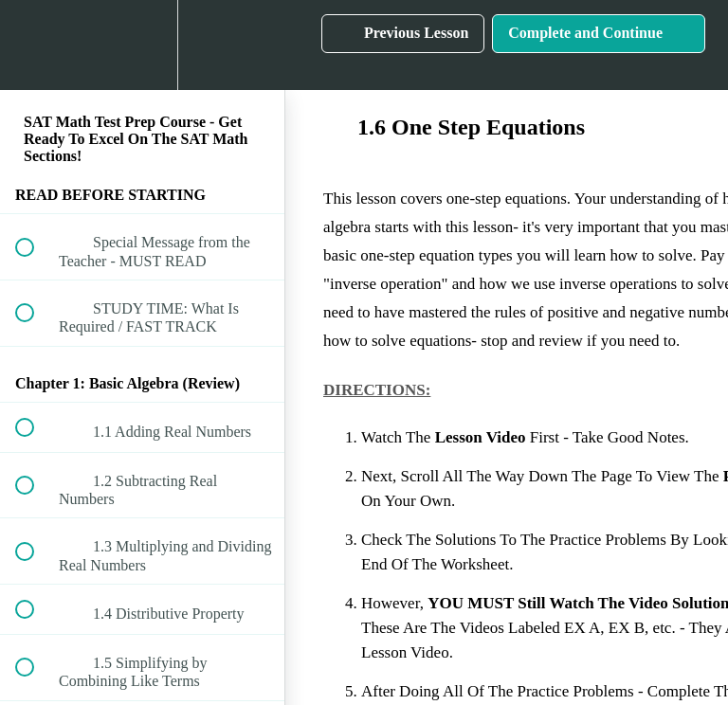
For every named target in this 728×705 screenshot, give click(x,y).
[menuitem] (142, 45)
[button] (35, 45)
